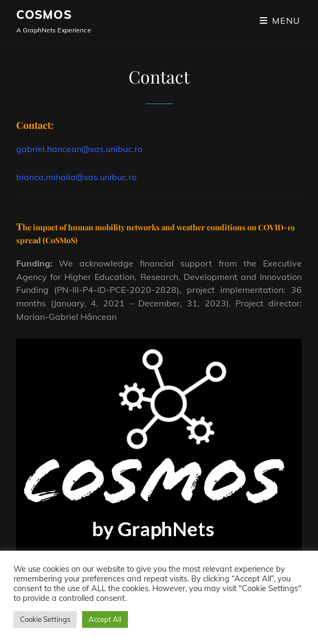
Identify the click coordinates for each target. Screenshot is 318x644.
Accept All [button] (105, 619)
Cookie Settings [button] (45, 619)
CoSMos (44, 15)
